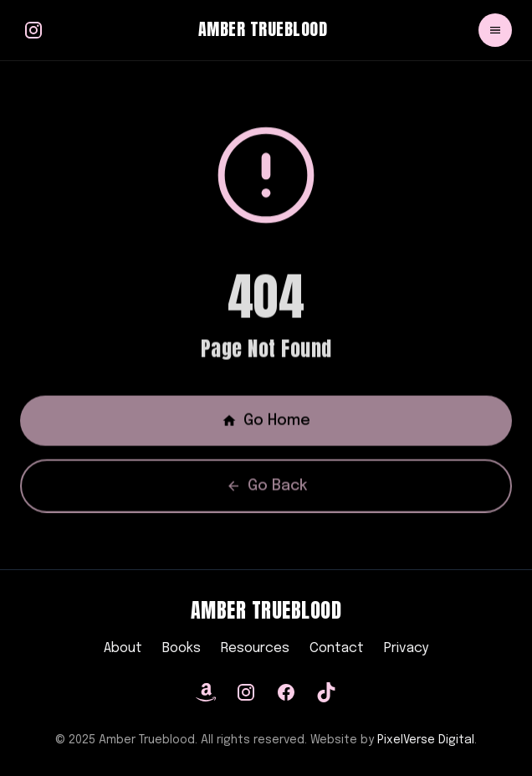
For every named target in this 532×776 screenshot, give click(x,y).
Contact (337, 648)
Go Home (266, 424)
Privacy (406, 648)
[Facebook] (286, 692)
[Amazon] (206, 692)
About (123, 648)
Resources (255, 648)
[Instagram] (246, 692)
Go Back (266, 489)
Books (182, 648)
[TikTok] (326, 692)
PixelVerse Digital (426, 740)
